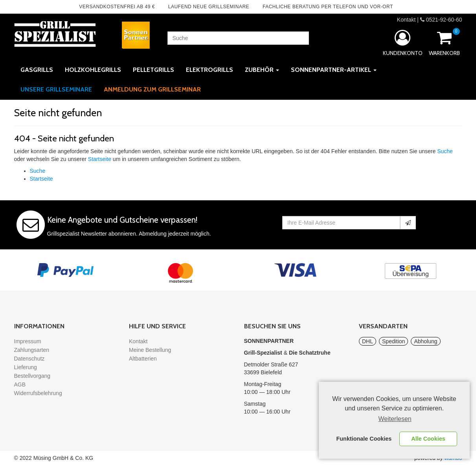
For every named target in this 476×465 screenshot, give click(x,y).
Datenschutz (29, 359)
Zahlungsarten (32, 350)
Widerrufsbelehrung (38, 393)
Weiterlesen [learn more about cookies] (395, 419)
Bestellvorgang (32, 376)
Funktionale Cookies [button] (364, 439)
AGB (20, 384)
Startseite (100, 159)
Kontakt (406, 20)
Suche (445, 151)
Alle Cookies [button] (428, 439)
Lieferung (26, 367)
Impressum (28, 341)
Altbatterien (143, 359)
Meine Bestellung (150, 350)
